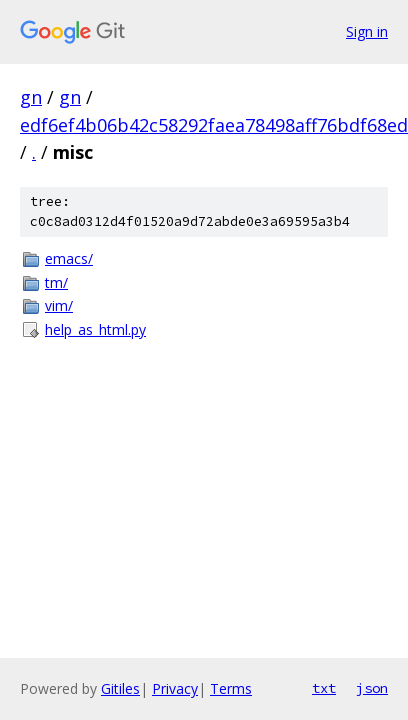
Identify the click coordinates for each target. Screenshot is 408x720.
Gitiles (120, 688)
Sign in (367, 31)
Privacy (175, 688)
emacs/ (69, 258)
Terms (231, 688)
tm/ (56, 282)
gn (31, 97)
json (372, 688)
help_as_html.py (95, 329)
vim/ (59, 305)
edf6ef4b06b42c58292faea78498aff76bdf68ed (214, 125)
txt (324, 688)
